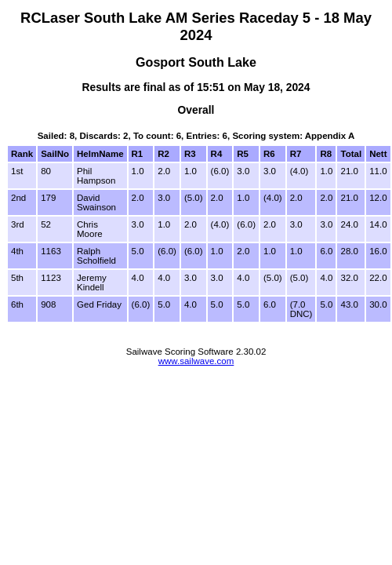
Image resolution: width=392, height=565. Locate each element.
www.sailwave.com (196, 361)
